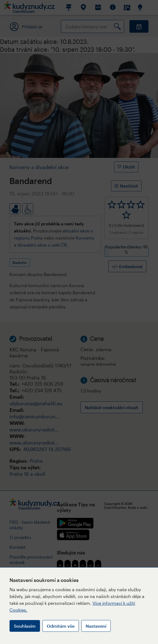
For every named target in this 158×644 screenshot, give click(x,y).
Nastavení (96, 626)
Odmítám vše (61, 626)
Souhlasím (25, 626)
